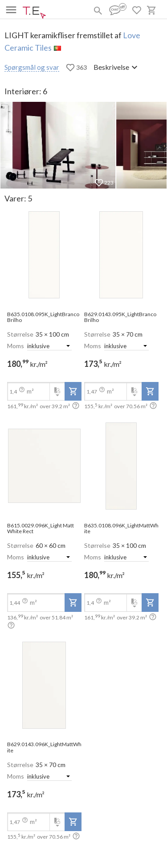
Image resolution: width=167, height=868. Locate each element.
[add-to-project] (73, 391)
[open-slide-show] (44, 255)
